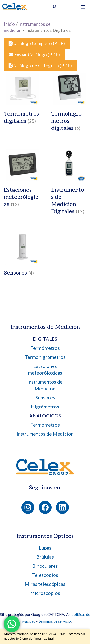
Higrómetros (45, 407)
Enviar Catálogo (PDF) (34, 54)
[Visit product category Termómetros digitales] (21, 100)
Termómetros (45, 348)
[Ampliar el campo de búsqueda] (54, 7)
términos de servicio (55, 621)
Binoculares (45, 566)
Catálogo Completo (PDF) (37, 43)
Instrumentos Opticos (45, 536)
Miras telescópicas (45, 584)
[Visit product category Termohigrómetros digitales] (69, 103)
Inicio (9, 24)
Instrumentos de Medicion (45, 434)
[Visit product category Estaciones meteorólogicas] (21, 179)
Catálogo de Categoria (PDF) (40, 65)
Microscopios (45, 593)
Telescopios (45, 575)
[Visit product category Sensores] (21, 255)
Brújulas (45, 557)
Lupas (45, 548)
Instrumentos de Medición (45, 327)
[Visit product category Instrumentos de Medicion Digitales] (69, 183)
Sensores (45, 397)
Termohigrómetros (45, 357)
